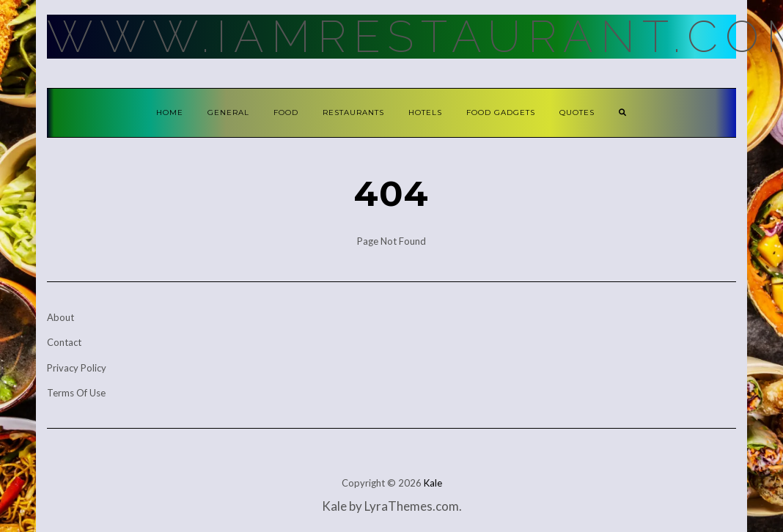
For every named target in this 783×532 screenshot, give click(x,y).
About (60, 317)
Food (286, 112)
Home (170, 112)
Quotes (577, 112)
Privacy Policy (77, 368)
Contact (64, 342)
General (228, 112)
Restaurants (353, 112)
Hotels (425, 112)
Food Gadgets (501, 112)
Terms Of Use (76, 393)
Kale (433, 483)
